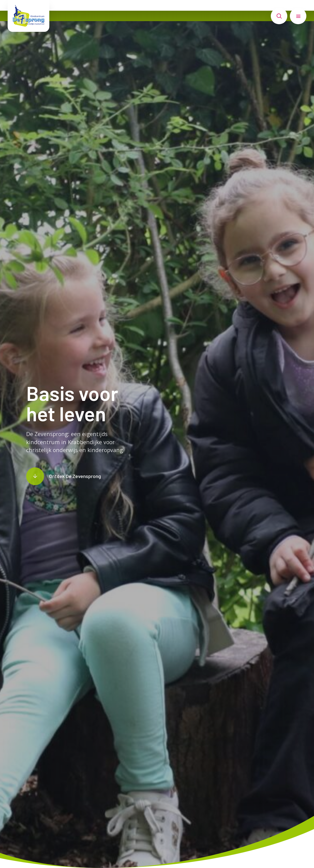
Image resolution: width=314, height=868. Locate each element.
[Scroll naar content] (64, 476)
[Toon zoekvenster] (279, 16)
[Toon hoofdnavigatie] (298, 16)
